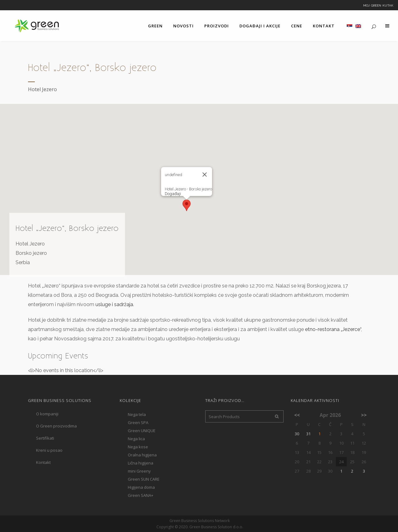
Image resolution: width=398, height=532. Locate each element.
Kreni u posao (49, 450)
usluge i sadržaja (114, 304)
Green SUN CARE (144, 479)
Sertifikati (45, 438)
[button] (187, 205)
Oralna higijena (142, 455)
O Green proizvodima (56, 426)
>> (364, 415)
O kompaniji (47, 414)
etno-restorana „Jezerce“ (333, 329)
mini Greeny (139, 471)
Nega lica (136, 439)
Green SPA (138, 422)
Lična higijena (141, 463)
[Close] (205, 175)
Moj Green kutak (378, 5)
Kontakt (43, 462)
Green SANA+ (141, 495)
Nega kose (138, 447)
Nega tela (137, 414)
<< (297, 415)
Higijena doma (141, 487)
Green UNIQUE (142, 431)
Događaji (173, 194)
